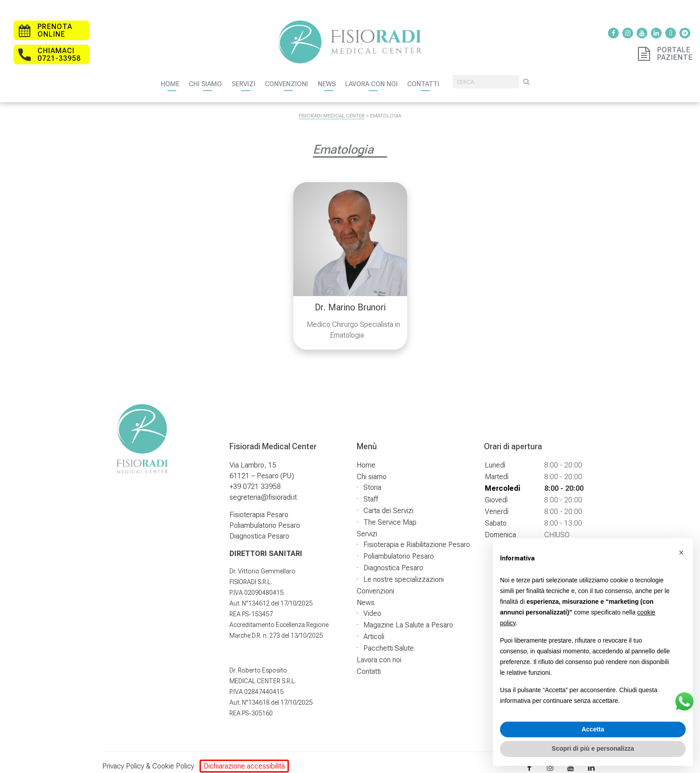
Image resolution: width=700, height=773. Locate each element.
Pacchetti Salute (389, 640)
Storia (372, 479)
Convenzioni (306, 73)
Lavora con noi (404, 73)
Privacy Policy (123, 758)
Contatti (464, 73)
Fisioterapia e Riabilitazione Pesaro (417, 536)
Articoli (374, 628)
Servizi (256, 73)
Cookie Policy (173, 758)
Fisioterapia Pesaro (259, 506)
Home (171, 73)
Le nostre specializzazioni (404, 571)
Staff (371, 491)
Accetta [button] (593, 729)
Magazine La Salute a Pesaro (408, 616)
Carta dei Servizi (388, 502)
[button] (681, 552)
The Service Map (390, 514)
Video (372, 605)
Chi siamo (212, 73)
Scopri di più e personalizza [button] (593, 748)
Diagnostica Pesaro (259, 528)
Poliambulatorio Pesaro (265, 517)
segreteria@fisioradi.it (263, 489)
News (352, 73)
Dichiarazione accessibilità (244, 758)
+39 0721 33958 (255, 478)
